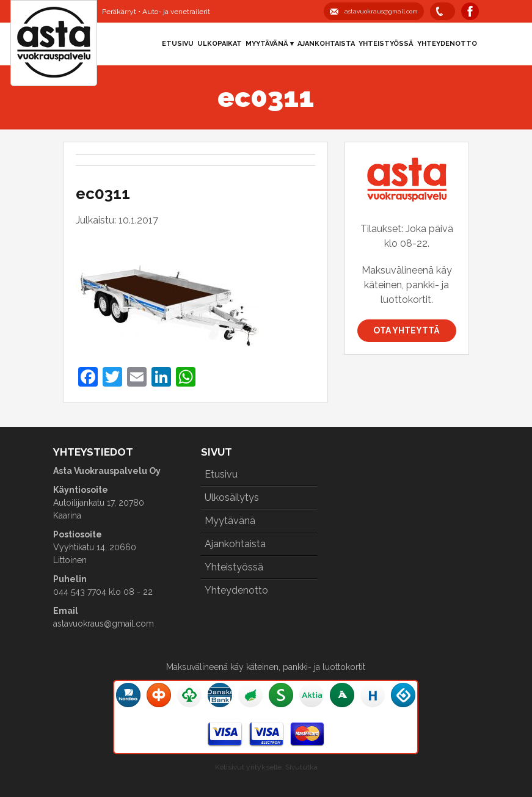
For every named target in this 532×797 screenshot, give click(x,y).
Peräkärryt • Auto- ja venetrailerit (156, 12)
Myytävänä (230, 521)
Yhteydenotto (447, 44)
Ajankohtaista (326, 44)
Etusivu (178, 44)
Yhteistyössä (386, 44)
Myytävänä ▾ (270, 44)
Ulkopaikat (220, 44)
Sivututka (301, 767)
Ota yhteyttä (406, 330)
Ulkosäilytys (232, 497)
